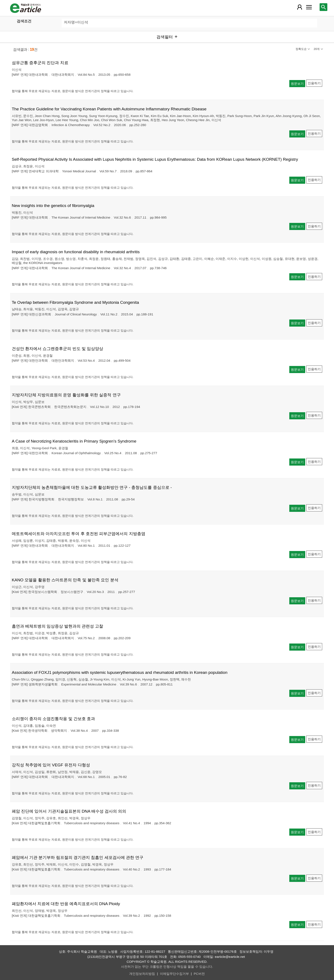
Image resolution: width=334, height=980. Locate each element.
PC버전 (199, 974)
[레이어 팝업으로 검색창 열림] (323, 7)
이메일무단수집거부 (174, 974)
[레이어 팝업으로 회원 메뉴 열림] (300, 7)
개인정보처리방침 (142, 974)
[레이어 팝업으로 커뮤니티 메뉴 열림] (309, 7)
